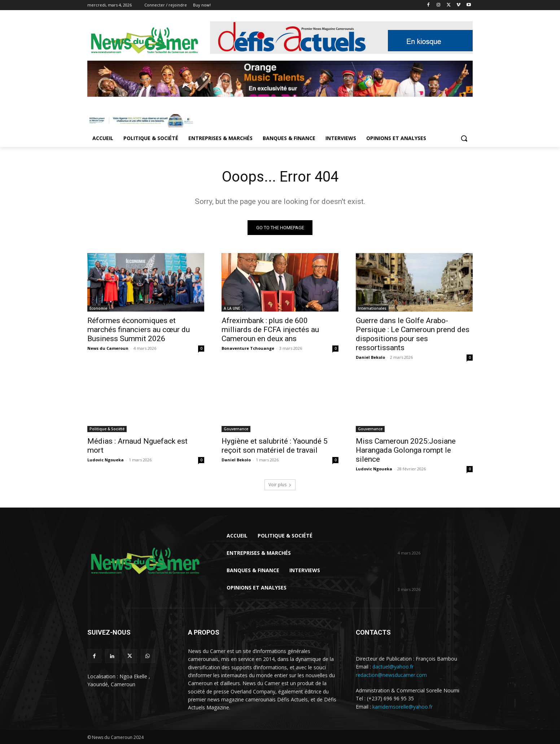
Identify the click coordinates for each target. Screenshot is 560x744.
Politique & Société (107, 429)
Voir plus (280, 485)
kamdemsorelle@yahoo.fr (402, 707)
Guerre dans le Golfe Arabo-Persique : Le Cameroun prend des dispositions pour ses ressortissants (413, 334)
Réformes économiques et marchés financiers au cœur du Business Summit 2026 (139, 330)
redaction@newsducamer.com (391, 675)
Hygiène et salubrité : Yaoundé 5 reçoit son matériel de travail (275, 446)
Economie (98, 308)
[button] (464, 138)
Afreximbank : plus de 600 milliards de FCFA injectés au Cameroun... (430, 574)
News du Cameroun (108, 348)
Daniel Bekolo (370, 357)
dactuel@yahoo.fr (393, 667)
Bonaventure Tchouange (248, 348)
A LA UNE (232, 308)
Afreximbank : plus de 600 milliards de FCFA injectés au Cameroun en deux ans (270, 330)
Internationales (372, 308)
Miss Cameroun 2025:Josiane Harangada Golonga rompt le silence (406, 450)
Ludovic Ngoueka (106, 460)
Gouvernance (236, 429)
